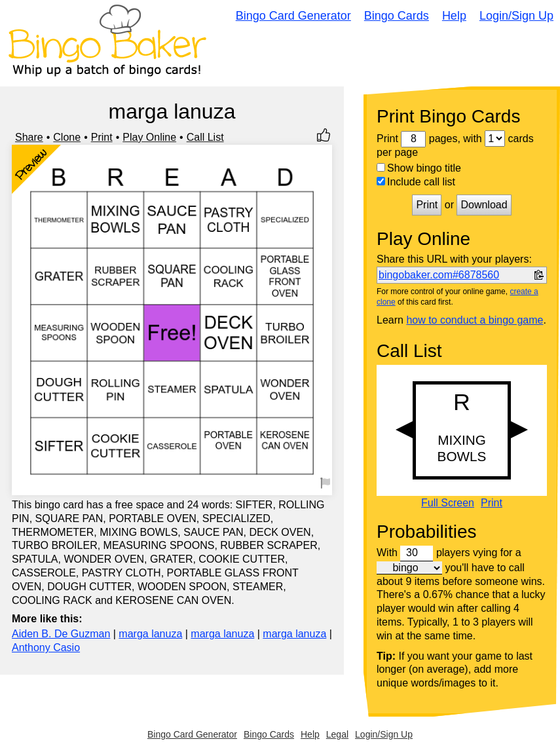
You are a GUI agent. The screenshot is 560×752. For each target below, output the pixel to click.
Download (484, 205)
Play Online (149, 137)
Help (454, 16)
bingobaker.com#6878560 (439, 275)
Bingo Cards (397, 16)
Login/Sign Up (516, 16)
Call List (205, 137)
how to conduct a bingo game (475, 320)
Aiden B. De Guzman (61, 634)
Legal (337, 734)
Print (102, 137)
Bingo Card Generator (293, 16)
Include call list (416, 182)
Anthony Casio (46, 648)
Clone (67, 137)
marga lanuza (150, 634)
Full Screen (448, 503)
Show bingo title (419, 168)
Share (29, 137)
